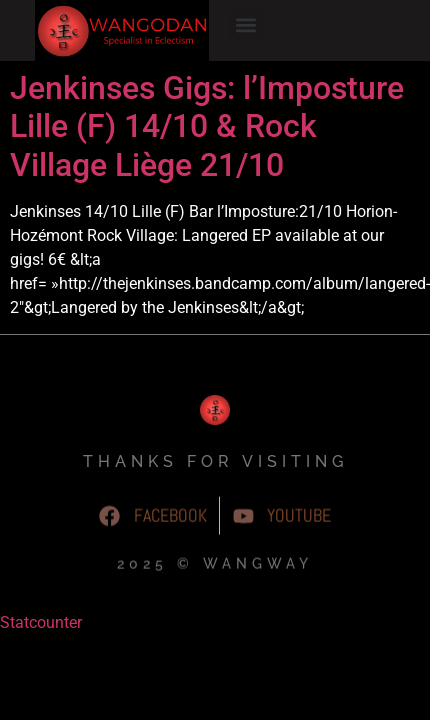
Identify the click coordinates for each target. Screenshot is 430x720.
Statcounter (41, 683)
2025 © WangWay (215, 629)
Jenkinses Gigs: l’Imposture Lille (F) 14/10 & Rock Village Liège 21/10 (207, 187)
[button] (245, 25)
